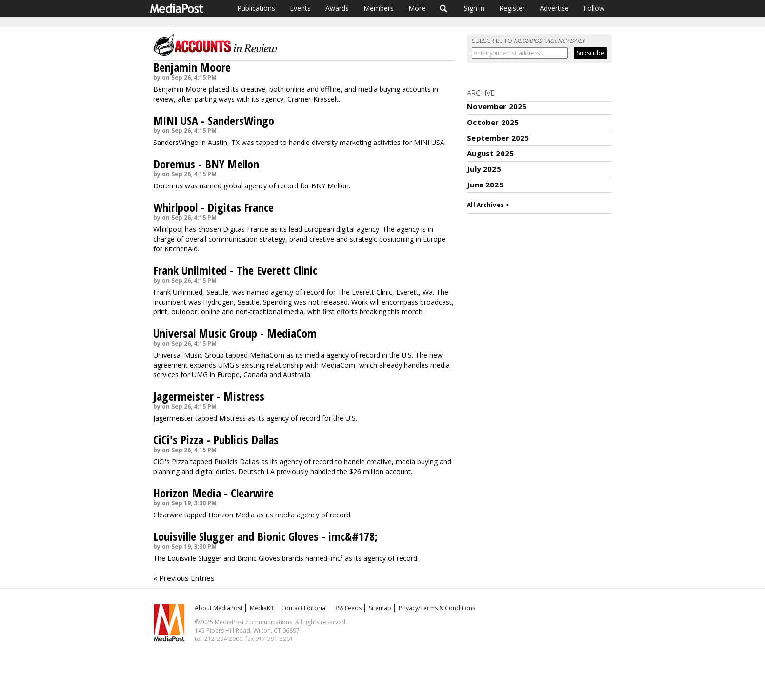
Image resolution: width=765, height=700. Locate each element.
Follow (594, 8)
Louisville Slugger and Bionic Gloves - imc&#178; (265, 536)
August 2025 (490, 153)
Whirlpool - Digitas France (213, 207)
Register (512, 8)
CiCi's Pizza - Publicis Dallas (216, 440)
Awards (337, 8)
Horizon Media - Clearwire (213, 493)
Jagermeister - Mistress (209, 396)
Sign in (474, 8)
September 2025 (498, 138)
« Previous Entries (184, 578)
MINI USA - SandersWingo (214, 120)
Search (444, 8)
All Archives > (488, 205)
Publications (256, 8)
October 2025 (493, 122)
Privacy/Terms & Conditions (437, 608)
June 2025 (485, 185)
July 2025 (484, 169)
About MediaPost (219, 608)
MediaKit (262, 608)
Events (300, 8)
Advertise (554, 8)
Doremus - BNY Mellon (206, 164)
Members (379, 8)
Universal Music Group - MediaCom (235, 333)
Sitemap (380, 608)
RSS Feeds (348, 608)
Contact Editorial (304, 608)
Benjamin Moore (192, 67)
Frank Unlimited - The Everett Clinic (235, 270)
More (417, 8)
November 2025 (497, 106)
